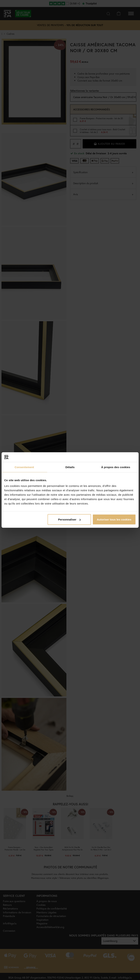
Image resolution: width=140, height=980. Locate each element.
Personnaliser (69, 519)
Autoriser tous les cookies (114, 519)
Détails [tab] (70, 467)
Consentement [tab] (24, 467)
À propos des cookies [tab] (116, 467)
